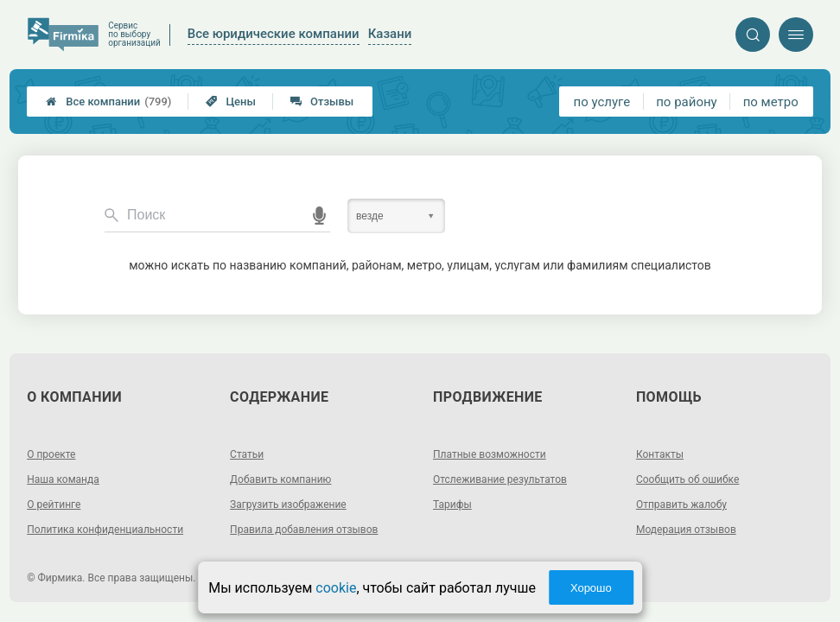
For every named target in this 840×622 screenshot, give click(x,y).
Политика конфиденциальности (105, 530)
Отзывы (322, 102)
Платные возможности (490, 454)
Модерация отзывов (686, 530)
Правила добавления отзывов (304, 530)
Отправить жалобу (681, 505)
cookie (336, 588)
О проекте (51, 454)
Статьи (247, 454)
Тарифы (452, 505)
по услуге (602, 102)
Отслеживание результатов (500, 479)
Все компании (108, 102)
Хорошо (591, 588)
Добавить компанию (280, 479)
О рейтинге (54, 505)
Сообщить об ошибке (687, 479)
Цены (231, 102)
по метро (771, 102)
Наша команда (63, 479)
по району (686, 102)
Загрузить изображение (288, 505)
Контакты (660, 454)
